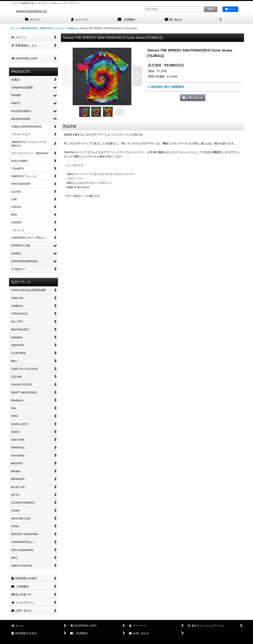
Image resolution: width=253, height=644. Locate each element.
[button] (220, 20)
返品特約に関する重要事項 (166, 87)
